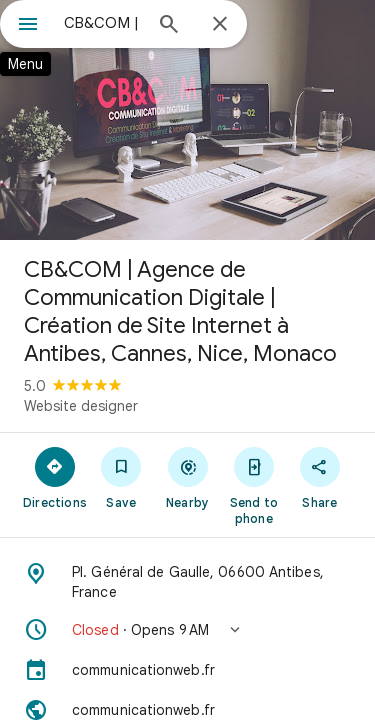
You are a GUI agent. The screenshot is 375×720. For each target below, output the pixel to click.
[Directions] (55, 477)
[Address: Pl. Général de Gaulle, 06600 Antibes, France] (187, 582)
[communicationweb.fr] (187, 670)
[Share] (320, 477)
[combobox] (102, 23)
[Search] (169, 26)
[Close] (220, 25)
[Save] (121, 477)
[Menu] (28, 26)
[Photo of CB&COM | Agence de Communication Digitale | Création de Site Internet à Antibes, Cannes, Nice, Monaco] (187, 120)
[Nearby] (187, 477)
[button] (187, 630)
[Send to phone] (254, 485)
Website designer (81, 406)
